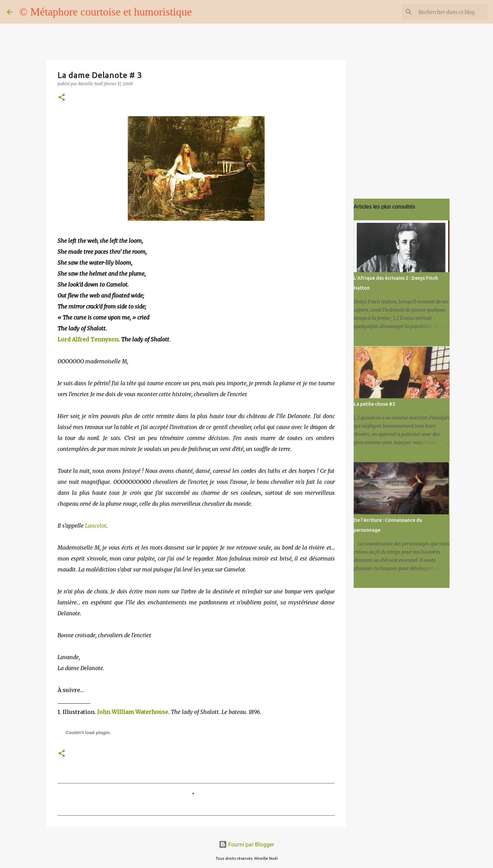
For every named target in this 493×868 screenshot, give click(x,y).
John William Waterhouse (133, 712)
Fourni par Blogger (246, 844)
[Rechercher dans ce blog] (452, 12)
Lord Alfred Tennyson (88, 339)
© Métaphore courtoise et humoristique (105, 12)
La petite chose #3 (374, 404)
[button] (62, 98)
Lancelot (96, 526)
